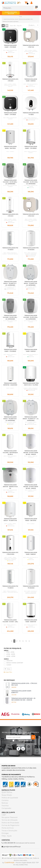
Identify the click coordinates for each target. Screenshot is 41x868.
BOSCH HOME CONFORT (15, 663)
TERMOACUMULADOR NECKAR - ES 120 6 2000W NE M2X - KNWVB (23, 699)
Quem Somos (7, 792)
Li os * (22, 741)
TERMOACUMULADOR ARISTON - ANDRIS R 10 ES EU (10, 487)
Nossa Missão (7, 795)
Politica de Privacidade (10, 823)
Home (20, 17)
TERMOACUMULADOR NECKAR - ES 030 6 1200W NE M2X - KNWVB (31, 453)
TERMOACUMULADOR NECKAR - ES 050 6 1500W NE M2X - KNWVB (31, 487)
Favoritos (5, 806)
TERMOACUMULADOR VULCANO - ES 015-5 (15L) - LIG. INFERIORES (10, 317)
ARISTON (9, 661)
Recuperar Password (10, 817)
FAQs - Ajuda (7, 836)
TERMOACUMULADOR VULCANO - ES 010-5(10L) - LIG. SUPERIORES (10, 182)
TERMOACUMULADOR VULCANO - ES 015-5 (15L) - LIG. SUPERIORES (31, 317)
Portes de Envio (8, 828)
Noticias (5, 803)
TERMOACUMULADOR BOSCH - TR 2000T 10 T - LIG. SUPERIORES (10, 283)
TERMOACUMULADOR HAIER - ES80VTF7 (22, 692)
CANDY (9, 665)
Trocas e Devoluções (9, 831)
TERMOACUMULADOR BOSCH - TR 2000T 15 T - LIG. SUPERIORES (31, 419)
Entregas (5, 833)
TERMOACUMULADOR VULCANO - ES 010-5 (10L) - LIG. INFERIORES (31, 182)
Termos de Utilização (10, 820)
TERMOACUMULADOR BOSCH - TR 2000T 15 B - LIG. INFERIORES (10, 419)
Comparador (6, 808)
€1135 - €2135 (11, 654)
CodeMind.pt (9, 862)
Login (4, 815)
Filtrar (8, 669)
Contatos (5, 800)
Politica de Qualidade (10, 798)
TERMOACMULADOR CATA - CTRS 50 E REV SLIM (24, 684)
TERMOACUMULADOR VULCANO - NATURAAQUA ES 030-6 (10, 453)
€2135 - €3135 (11, 656)
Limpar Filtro (8, 672)
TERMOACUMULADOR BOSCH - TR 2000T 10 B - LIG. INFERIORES (31, 283)
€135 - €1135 (10, 652)
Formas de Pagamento (10, 825)
